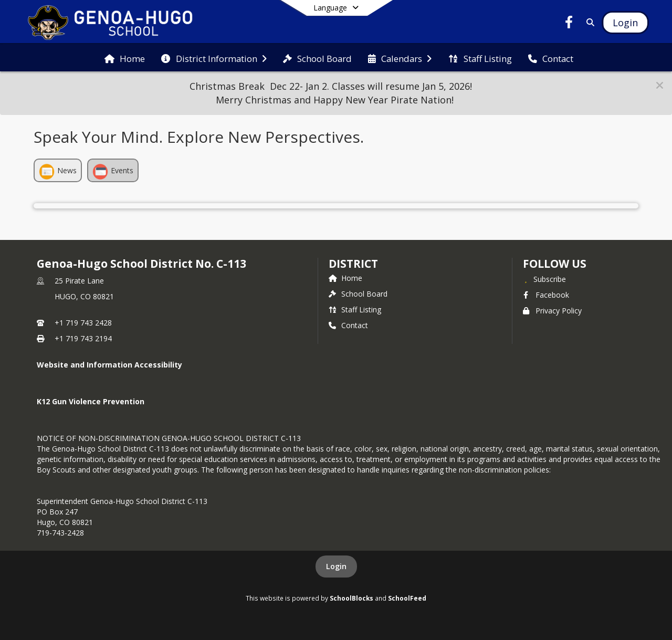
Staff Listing (355, 309)
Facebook (546, 295)
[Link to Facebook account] (569, 24)
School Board (358, 294)
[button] (660, 85)
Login (336, 566)
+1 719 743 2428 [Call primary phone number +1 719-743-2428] (83, 323)
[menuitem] (125, 58)
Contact (348, 325)
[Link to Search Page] (588, 22)
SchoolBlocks (351, 598)
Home (345, 278)
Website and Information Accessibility (109, 365)
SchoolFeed (407, 598)
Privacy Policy (552, 311)
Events (113, 172)
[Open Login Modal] (625, 23)
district (353, 264)
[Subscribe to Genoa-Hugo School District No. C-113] (544, 279)
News (58, 172)
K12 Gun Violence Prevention (91, 401)
